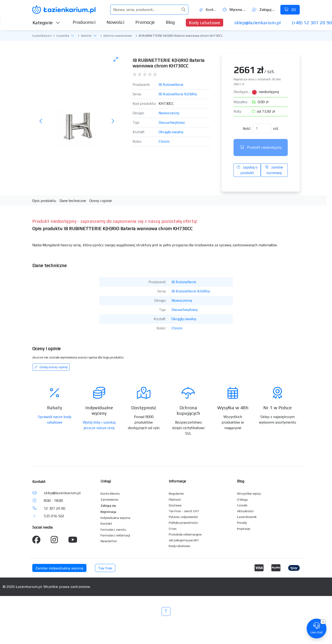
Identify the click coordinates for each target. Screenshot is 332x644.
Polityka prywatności (183, 523)
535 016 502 (54, 516)
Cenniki (242, 505)
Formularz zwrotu (113, 530)
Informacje (177, 481)
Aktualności (245, 511)
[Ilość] (262, 129)
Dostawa (175, 505)
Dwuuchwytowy (172, 122)
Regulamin (176, 494)
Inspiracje (244, 529)
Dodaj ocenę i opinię (51, 367)
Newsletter (109, 541)
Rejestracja (108, 512)
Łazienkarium (42, 36)
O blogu (242, 500)
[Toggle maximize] (116, 59)
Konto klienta (110, 494)
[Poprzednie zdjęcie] (41, 122)
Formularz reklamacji (115, 535)
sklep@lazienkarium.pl (257, 23)
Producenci (84, 22)
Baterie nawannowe (118, 36)
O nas (173, 529)
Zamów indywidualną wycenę (59, 568)
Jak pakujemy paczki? (184, 540)
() (290, 10)
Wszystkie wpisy (249, 494)
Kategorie (46, 23)
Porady (242, 523)
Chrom (164, 141)
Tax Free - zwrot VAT (184, 511)
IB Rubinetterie (171, 85)
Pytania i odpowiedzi (183, 517)
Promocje (145, 22)
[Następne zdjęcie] (113, 122)
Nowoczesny (169, 113)
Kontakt (208, 10)
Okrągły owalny (171, 132)
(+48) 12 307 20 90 (312, 23)
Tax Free (105, 568)
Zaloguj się (264, 10)
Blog (170, 22)
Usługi (106, 481)
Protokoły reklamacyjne (185, 534)
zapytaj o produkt (247, 170)
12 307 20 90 (55, 508)
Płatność (175, 500)
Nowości (115, 22)
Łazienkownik (247, 517)
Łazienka (63, 36)
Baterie (86, 36)
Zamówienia (109, 500)
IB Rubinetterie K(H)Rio (178, 94)
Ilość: (247, 128)
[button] (73, 36)
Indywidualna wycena (115, 518)
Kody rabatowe (205, 23)
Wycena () (235, 10)
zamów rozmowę (274, 170)
